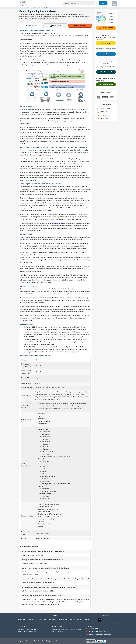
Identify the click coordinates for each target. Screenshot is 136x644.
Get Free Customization (106, 72)
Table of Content (55, 26)
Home (21, 8)
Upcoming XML (78, 619)
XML (71, 619)
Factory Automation (28, 8)
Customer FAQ (32, 619)
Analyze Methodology (106, 84)
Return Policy (53, 619)
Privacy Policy (63, 619)
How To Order (42, 619)
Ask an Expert (106, 54)
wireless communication (57, 223)
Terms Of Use (21, 619)
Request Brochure (80, 25)
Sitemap (87, 619)
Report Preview (31, 25)
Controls (36, 8)
